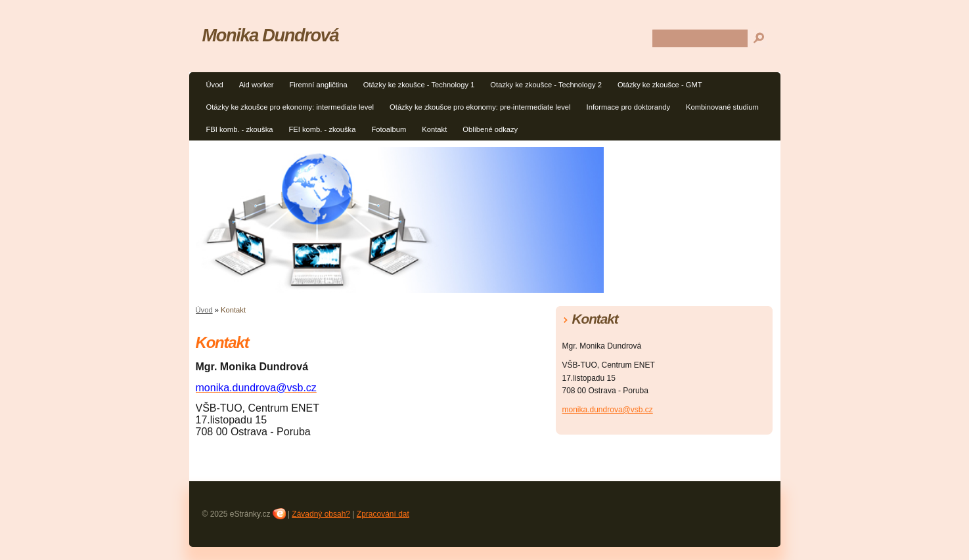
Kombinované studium (722, 107)
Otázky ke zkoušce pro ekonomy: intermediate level (290, 107)
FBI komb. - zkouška (240, 129)
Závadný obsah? (321, 514)
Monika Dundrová (271, 35)
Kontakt (434, 129)
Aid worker (257, 85)
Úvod (215, 85)
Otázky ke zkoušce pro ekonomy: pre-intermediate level (480, 107)
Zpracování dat (383, 514)
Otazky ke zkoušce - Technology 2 (546, 85)
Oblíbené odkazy (490, 129)
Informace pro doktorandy (628, 107)
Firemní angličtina (318, 85)
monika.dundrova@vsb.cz (608, 410)
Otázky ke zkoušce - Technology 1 (419, 85)
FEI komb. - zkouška (322, 129)
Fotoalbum (389, 129)
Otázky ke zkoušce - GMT (660, 85)
